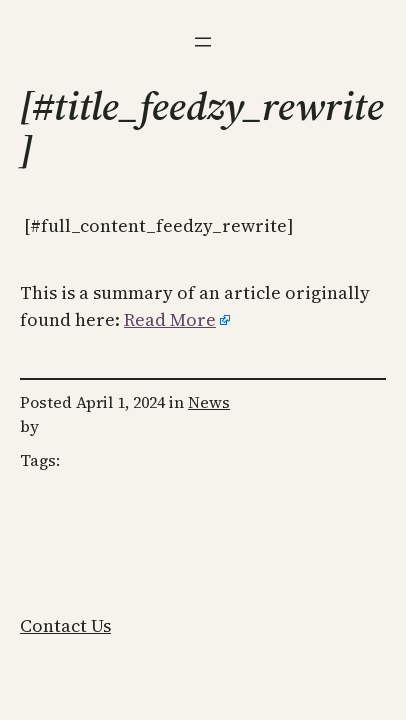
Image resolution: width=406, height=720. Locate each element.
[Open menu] (203, 42)
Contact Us (65, 625)
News (209, 402)
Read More (170, 319)
